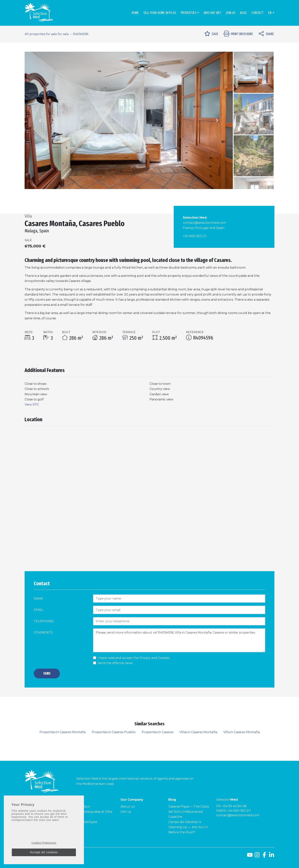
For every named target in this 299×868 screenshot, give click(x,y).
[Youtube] (250, 856)
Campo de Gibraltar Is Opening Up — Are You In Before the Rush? (188, 827)
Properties (189, 13)
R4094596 (81, 34)
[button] (40, 120)
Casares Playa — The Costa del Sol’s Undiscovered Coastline (189, 812)
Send (47, 673)
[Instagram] (257, 856)
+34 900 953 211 (195, 236)
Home (135, 13)
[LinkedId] (272, 856)
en (270, 13)
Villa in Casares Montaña (242, 732)
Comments (43, 632)
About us (128, 806)
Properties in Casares (158, 732)
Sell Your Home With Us (160, 13)
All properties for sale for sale (47, 34)
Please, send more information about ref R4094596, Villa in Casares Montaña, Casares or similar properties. (179, 640)
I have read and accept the (134, 658)
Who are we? (212, 13)
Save (211, 34)
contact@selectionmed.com (204, 223)
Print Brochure (238, 34)
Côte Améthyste (85, 822)
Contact (257, 13)
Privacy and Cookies (154, 658)
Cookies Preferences (44, 844)
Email (39, 610)
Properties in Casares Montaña (63, 732)
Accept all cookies (44, 853)
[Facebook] (264, 856)
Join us (231, 13)
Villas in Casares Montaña (198, 732)
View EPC (32, 405)
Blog (243, 13)
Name (39, 599)
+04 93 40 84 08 (234, 806)
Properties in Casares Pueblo (114, 732)
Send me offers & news (115, 663)
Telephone (44, 621)
